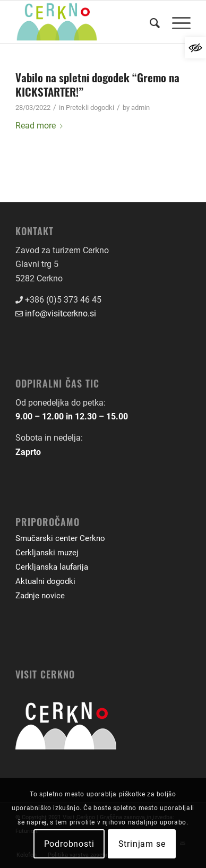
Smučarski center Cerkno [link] (60, 538)
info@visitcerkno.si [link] (61, 313)
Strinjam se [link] (142, 844)
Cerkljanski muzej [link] (47, 553)
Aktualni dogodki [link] (45, 581)
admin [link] (140, 108)
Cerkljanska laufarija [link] (52, 567)
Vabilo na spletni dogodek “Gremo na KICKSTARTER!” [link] (97, 84)
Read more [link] (41, 126)
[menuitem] (150, 22)
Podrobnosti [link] (69, 844)
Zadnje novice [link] (40, 596)
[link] (195, 48)
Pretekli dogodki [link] (90, 108)
